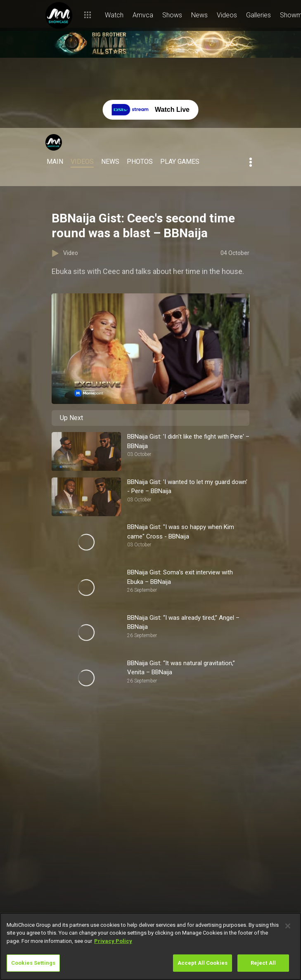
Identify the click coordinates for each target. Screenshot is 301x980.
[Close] (288, 926)
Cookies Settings (33, 963)
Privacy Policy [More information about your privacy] (113, 941)
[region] (150, 946)
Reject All (263, 963)
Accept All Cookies (203, 963)
